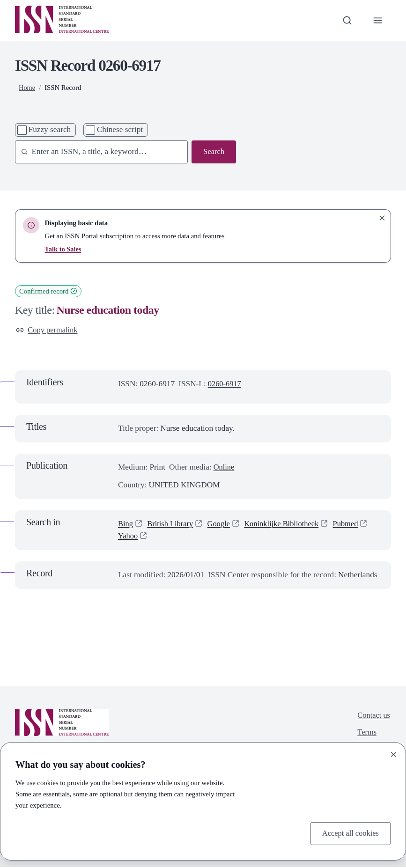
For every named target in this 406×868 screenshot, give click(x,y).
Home (27, 88)
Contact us (373, 716)
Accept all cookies (349, 833)
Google (222, 525)
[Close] (393, 754)
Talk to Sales (64, 249)
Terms (366, 734)
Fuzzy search (50, 129)
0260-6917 (225, 385)
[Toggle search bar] (346, 20)
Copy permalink (48, 330)
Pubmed (355, 525)
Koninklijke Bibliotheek (288, 525)
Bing (126, 525)
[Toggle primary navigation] (377, 20)
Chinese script (120, 129)
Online (225, 467)
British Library (172, 525)
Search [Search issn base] (213, 152)
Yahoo (128, 537)
